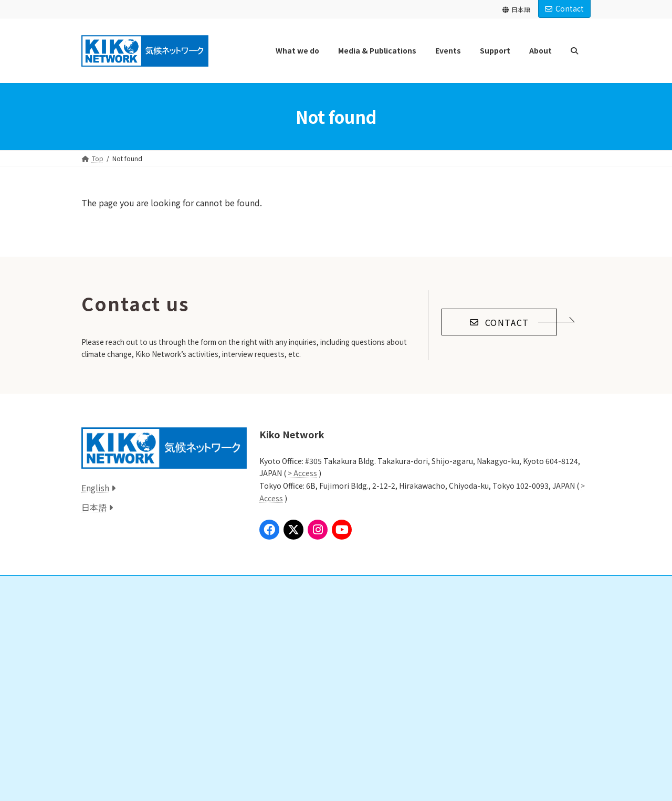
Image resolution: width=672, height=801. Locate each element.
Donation (282, 628)
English (95, 488)
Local (102, 665)
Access (447, 719)
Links (270, 701)
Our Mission (461, 628)
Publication (111, 719)
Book (102, 738)
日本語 (516, 9)
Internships (284, 665)
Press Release (113, 701)
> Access (302, 473)
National (106, 646)
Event (96, 756)
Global (104, 628)
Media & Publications (118, 683)
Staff (451, 646)
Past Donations (291, 683)
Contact (564, 8)
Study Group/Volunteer (302, 646)
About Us (451, 610)
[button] (499, 322)
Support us (279, 610)
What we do (105, 610)
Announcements (461, 683)
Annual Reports (466, 665)
